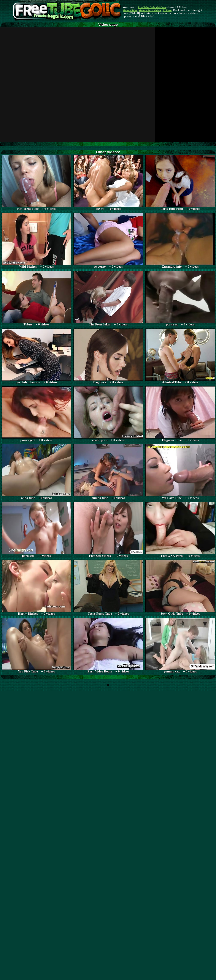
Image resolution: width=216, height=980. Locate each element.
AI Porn (167, 10)
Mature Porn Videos (150, 10)
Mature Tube (130, 10)
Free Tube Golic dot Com (152, 7)
